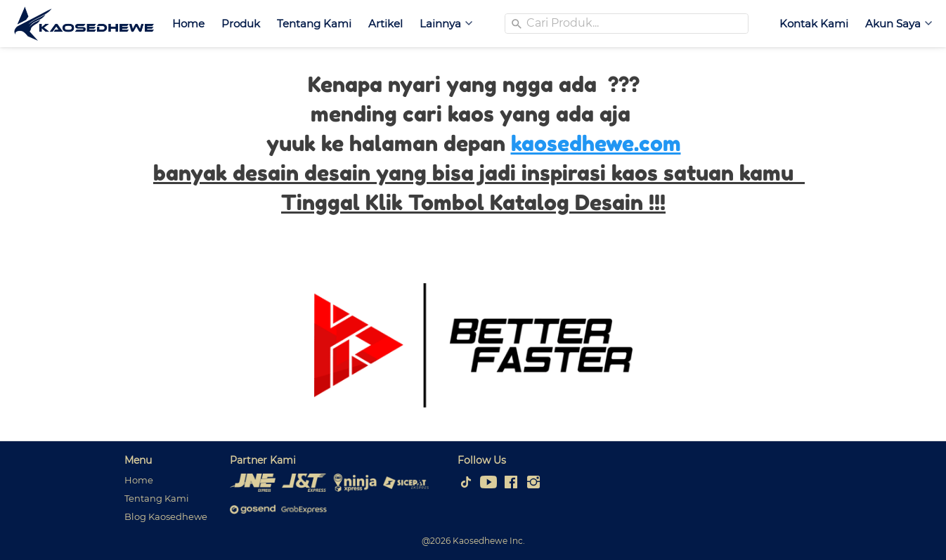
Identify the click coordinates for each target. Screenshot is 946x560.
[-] (466, 483)
